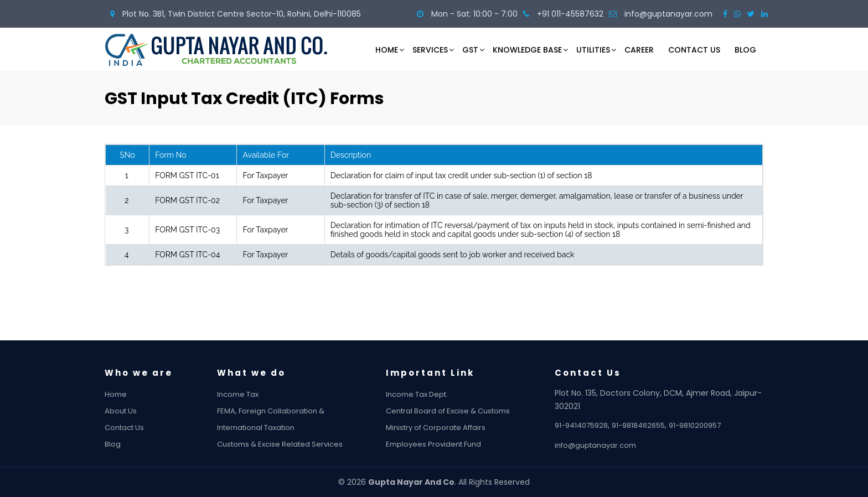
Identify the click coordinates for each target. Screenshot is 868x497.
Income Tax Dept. (427, 394)
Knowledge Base (527, 50)
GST (470, 50)
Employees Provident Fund (443, 444)
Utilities (593, 50)
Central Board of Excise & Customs (458, 411)
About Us (131, 411)
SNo (127, 155)
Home (387, 50)
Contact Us (694, 50)
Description (351, 155)
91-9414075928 (591, 425)
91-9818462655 (648, 425)
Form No (171, 155)
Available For (266, 155)
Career (639, 50)
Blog (745, 50)
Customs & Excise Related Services (290, 444)
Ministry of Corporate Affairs (446, 428)
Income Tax (248, 394)
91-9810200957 (705, 425)
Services (430, 50)
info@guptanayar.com (605, 445)
